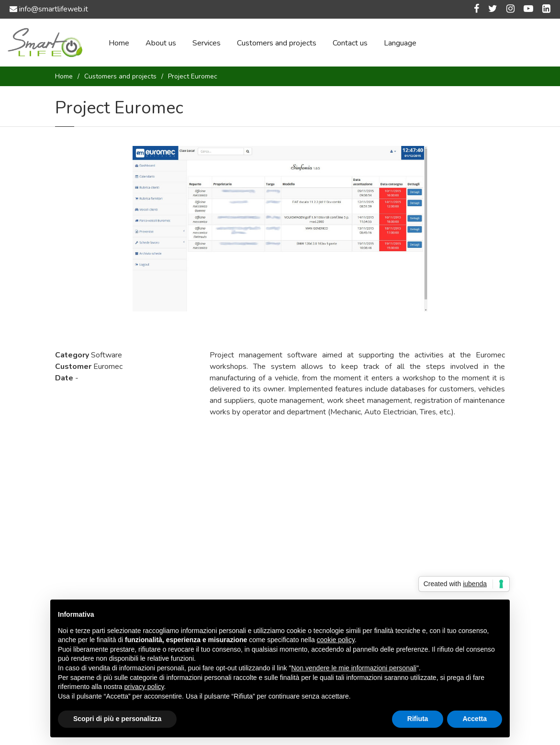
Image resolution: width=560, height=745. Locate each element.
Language (400, 43)
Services (207, 43)
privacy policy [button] (144, 687)
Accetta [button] (475, 719)
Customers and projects (277, 43)
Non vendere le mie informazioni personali (353, 668)
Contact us (350, 43)
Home (119, 43)
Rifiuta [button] (418, 719)
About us (161, 43)
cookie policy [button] (336, 640)
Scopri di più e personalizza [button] (117, 719)
